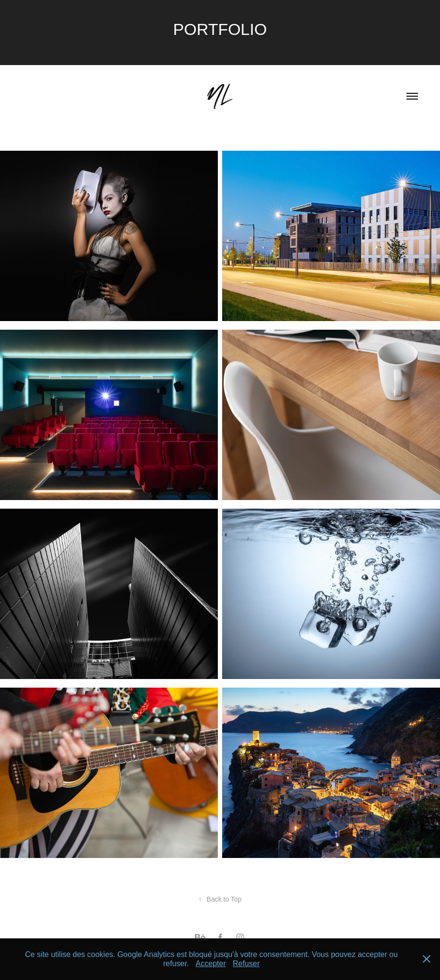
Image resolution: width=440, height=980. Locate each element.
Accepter (211, 963)
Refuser (246, 963)
